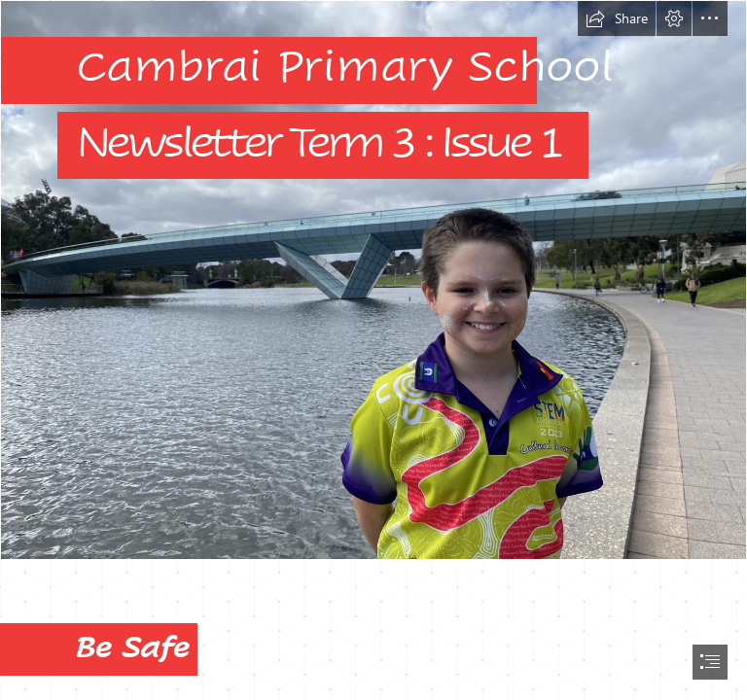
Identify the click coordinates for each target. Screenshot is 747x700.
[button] (617, 18)
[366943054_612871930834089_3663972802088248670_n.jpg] (373, 280)
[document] (373, 350)
